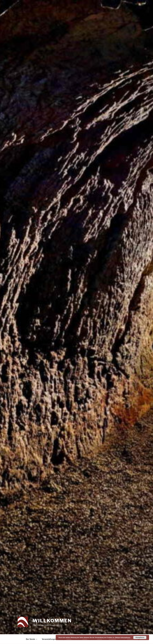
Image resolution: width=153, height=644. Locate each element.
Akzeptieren (140, 637)
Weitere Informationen (123, 637)
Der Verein (32, 639)
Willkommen (52, 621)
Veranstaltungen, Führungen (54, 639)
